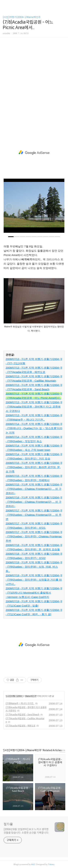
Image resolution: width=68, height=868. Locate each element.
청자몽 (8, 824)
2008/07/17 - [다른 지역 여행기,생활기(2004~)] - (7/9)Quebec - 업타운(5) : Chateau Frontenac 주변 (34, 536)
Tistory (51, 864)
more (62, 750)
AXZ (33, 864)
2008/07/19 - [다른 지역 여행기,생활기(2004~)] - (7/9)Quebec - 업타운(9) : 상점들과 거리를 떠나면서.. (34, 580)
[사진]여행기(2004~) (15, 696)
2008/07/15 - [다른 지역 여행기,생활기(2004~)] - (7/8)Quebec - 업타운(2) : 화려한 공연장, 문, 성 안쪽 (34, 467)
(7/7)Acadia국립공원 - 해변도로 (20, 726)
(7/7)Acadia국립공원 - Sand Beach (22, 715)
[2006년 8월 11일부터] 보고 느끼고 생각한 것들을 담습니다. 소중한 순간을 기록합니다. (26, 831)
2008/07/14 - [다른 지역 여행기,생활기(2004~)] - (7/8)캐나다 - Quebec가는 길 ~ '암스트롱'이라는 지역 (34, 428)
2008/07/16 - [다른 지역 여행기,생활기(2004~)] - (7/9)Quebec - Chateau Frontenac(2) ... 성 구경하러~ (34, 502)
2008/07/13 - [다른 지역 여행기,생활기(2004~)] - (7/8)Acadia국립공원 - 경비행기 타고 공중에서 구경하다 (34, 407)
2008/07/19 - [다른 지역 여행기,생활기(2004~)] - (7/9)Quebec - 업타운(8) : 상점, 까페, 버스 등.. (34, 567)
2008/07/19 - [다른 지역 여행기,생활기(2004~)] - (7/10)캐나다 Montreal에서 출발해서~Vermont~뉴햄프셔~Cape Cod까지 (34, 593)
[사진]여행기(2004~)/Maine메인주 (22, 17)
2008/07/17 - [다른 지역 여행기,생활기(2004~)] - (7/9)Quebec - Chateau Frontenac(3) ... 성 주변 (34, 515)
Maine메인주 (31, 696)
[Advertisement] (34, 87)
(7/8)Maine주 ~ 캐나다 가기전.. (20, 703)
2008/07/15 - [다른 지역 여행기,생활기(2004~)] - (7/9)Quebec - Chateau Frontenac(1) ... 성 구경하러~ (34, 489)
